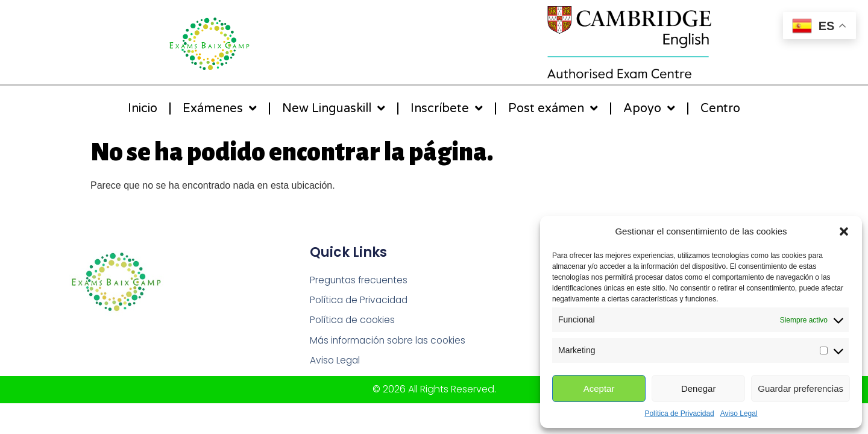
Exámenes (220, 108)
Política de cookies (354, 321)
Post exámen (553, 108)
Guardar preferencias (800, 388)
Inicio (143, 108)
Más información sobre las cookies (391, 341)
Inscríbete (447, 108)
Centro (720, 108)
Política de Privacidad (679, 414)
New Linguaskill (334, 108)
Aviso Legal (739, 414)
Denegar (699, 388)
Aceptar (599, 388)
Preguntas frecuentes (361, 280)
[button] (844, 231)
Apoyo (649, 108)
